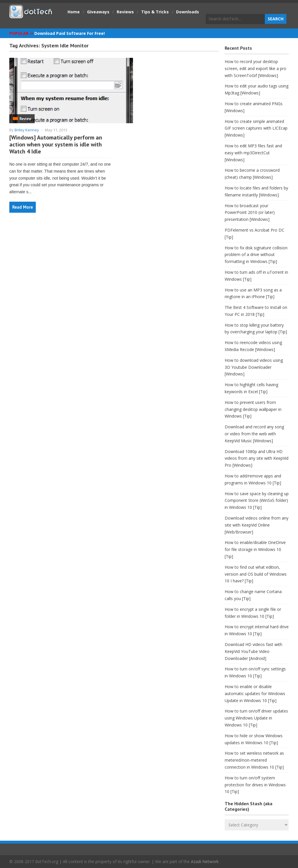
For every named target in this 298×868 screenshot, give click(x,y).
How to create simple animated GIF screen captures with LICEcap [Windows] (256, 128)
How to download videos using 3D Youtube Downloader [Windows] (254, 367)
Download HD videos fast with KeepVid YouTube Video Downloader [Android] (253, 651)
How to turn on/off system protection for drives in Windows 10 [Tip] (255, 785)
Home (74, 12)
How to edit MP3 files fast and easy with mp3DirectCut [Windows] (253, 153)
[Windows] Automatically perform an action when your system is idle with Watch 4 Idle (56, 144)
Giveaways (98, 12)
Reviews (125, 12)
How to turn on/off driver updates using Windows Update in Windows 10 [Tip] (256, 718)
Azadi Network (205, 861)
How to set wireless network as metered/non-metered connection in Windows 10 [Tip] (254, 760)
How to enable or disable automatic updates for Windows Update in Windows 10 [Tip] (255, 693)
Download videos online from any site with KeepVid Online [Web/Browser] (257, 525)
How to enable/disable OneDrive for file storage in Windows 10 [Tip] (255, 549)
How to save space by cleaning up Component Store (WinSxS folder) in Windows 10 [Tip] (257, 501)
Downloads (188, 12)
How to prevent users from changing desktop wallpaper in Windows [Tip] (253, 409)
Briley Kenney (27, 130)
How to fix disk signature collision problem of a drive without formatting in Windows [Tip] (256, 255)
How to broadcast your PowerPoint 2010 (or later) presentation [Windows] (250, 213)
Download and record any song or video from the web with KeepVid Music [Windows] (254, 434)
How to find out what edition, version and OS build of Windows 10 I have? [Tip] (256, 574)
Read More (23, 207)
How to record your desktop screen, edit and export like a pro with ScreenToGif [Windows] (256, 68)
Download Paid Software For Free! (70, 33)
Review (25, 119)
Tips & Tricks (155, 12)
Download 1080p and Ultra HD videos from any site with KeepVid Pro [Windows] (257, 458)
